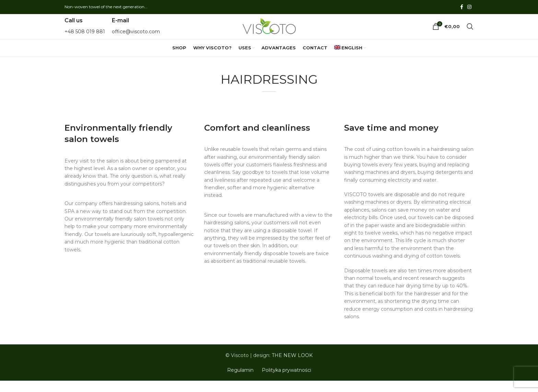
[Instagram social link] (469, 7)
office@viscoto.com (136, 37)
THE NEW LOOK (292, 367)
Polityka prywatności (286, 381)
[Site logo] (269, 32)
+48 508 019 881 (85, 37)
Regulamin (240, 381)
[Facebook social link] (462, 7)
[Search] (470, 32)
